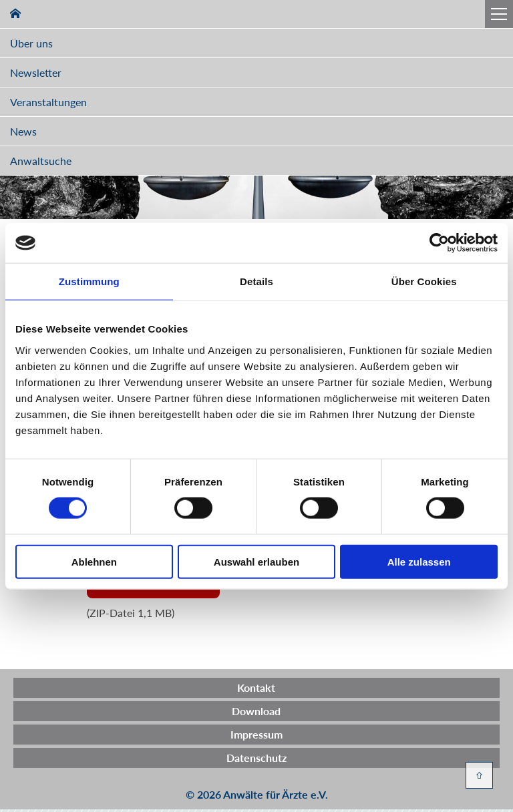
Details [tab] (256, 281)
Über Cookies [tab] (424, 281)
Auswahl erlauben (256, 561)
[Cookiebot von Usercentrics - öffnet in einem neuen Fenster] (439, 243)
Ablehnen (94, 561)
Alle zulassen (419, 561)
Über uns (31, 43)
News (23, 131)
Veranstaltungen (48, 102)
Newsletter (36, 72)
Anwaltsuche (41, 161)
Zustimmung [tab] (89, 281)
